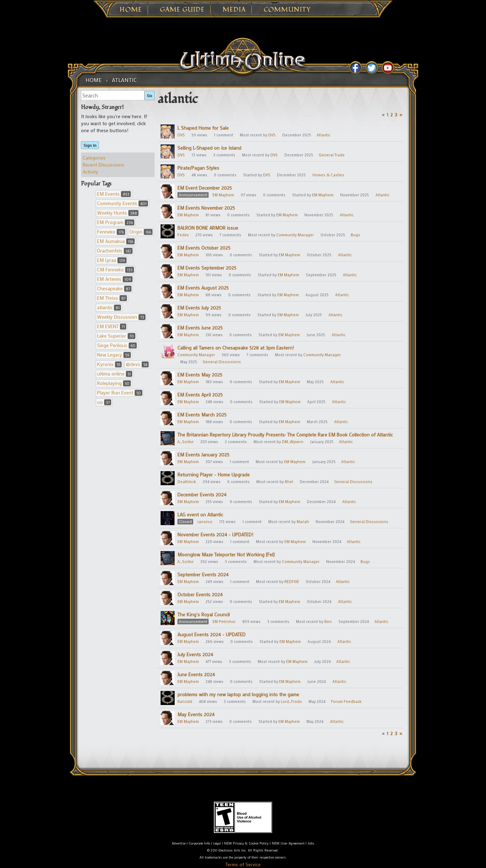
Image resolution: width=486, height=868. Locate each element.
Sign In (90, 145)
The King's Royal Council (204, 614)
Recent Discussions (103, 165)
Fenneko (111, 232)
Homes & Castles (328, 175)
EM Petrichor (224, 622)
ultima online (115, 374)
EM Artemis (115, 279)
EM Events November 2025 (206, 208)
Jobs (311, 843)
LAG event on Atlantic (200, 514)
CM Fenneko (116, 269)
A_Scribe (185, 442)
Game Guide (182, 10)
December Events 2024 (202, 494)
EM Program (116, 222)
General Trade (332, 155)
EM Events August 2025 (203, 288)
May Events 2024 (196, 714)
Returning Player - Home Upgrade (214, 474)
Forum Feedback (346, 701)
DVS (181, 135)
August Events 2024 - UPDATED (211, 634)
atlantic (109, 307)
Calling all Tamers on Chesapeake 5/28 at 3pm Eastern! (236, 348)
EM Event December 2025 (205, 188)
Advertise (179, 843)
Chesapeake (114, 288)
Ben (328, 622)
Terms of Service (243, 864)
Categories (94, 158)
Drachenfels (115, 250)
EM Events (114, 194)
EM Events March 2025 (202, 415)
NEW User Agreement (288, 843)
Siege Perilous (117, 345)
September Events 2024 (203, 574)
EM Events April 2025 (200, 395)
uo (104, 402)
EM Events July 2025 (199, 308)
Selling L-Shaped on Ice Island (209, 148)
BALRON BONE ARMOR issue (208, 228)
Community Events (123, 203)
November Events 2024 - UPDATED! (215, 534)
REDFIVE (292, 582)
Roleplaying (114, 383)
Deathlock (187, 482)
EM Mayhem (223, 195)
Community (287, 10)
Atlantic (323, 135)
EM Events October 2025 (204, 248)
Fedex (183, 235)
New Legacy (114, 355)
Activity (90, 172)
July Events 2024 (195, 654)
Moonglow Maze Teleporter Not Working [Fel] (226, 554)
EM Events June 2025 (200, 328)
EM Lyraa (112, 260)
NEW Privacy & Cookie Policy (246, 843)
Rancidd (185, 701)
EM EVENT (112, 326)
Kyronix (109, 364)
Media (234, 10)
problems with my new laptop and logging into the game (238, 694)
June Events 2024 (196, 674)
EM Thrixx (112, 298)
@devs (137, 364)
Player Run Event (120, 392)
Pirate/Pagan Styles (198, 168)
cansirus (205, 522)
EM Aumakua (116, 241)
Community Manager (295, 235)
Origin (141, 232)
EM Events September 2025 (207, 268)
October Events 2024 (200, 594)
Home (131, 10)
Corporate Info (199, 843)
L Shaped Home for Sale (203, 128)
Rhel (289, 482)
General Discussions (222, 362)
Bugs (355, 235)
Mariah (303, 522)
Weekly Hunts (118, 213)
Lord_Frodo (291, 701)
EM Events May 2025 (200, 375)
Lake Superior (116, 336)
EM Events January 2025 (203, 455)
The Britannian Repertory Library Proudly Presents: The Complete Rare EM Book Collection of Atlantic (285, 435)
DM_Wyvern (293, 442)
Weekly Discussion (121, 317)
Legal (217, 843)
